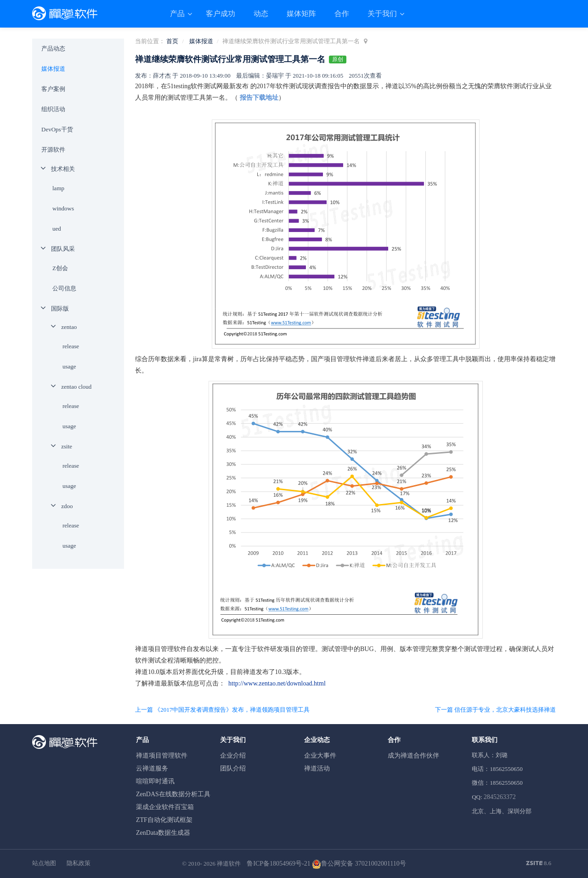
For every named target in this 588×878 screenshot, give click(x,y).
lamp (58, 188)
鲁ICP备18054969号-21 (278, 864)
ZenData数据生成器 (163, 833)
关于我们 (383, 14)
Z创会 (60, 268)
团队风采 (63, 249)
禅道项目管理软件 (162, 756)
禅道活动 (317, 768)
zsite (67, 446)
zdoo (67, 506)
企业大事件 (320, 756)
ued (57, 229)
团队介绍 (233, 768)
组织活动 (53, 109)
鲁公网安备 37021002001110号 (359, 864)
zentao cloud (76, 387)
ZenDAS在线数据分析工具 (173, 794)
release (71, 346)
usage (69, 366)
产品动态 (53, 48)
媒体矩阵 (301, 14)
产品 (178, 14)
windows (63, 208)
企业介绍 (233, 756)
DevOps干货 (57, 129)
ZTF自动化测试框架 (164, 820)
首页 (172, 41)
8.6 (539, 864)
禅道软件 (229, 864)
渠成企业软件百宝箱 (165, 807)
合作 (342, 14)
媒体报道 (201, 41)
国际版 (60, 309)
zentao (69, 327)
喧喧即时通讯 (155, 781)
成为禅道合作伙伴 (413, 756)
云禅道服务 (152, 768)
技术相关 (63, 169)
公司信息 (64, 288)
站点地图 (44, 863)
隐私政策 (79, 863)
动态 (261, 14)
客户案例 (53, 89)
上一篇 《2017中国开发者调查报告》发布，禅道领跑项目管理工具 (222, 710)
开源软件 (53, 150)
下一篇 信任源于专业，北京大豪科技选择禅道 (495, 710)
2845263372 (500, 797)
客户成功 (220, 14)
